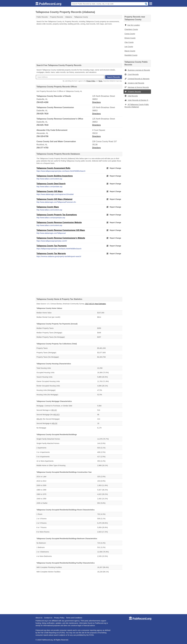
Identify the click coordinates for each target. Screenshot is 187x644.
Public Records (42, 17)
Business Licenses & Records (137, 70)
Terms (100, 81)
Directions (96, 102)
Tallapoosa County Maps (48, 207)
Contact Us (48, 618)
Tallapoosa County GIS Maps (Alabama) (54, 199)
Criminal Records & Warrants (137, 79)
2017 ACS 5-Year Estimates (95, 304)
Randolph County (131, 55)
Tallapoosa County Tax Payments (52, 246)
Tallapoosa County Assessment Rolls (53, 168)
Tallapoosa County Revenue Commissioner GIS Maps (61, 230)
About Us (39, 618)
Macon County (130, 51)
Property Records (133, 92)
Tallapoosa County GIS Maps (50, 191)
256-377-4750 (42, 148)
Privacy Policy (91, 81)
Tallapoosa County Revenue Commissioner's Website (61, 238)
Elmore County (130, 38)
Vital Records (131, 96)
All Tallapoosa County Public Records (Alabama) (137, 106)
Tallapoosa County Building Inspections (55, 176)
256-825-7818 (42, 114)
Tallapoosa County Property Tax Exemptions (57, 215)
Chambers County (131, 29)
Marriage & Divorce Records (137, 87)
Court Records (132, 74)
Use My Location (132, 25)
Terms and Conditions (74, 618)
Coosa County (130, 34)
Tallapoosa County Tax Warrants (51, 254)
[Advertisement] (79, 44)
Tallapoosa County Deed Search (51, 184)
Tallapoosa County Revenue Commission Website (59, 222)
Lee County (129, 47)
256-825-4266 (42, 102)
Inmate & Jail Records (134, 83)
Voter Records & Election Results (138, 100)
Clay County (129, 42)
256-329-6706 (42, 136)
